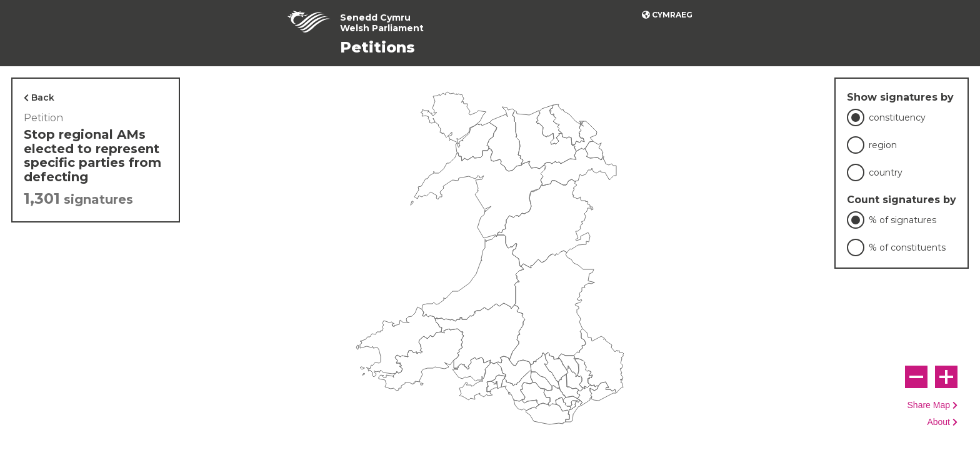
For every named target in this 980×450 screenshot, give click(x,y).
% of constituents (907, 247)
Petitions (377, 47)
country (886, 172)
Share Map (929, 405)
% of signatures (902, 220)
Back (43, 97)
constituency (897, 117)
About (938, 422)
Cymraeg (672, 15)
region (883, 145)
